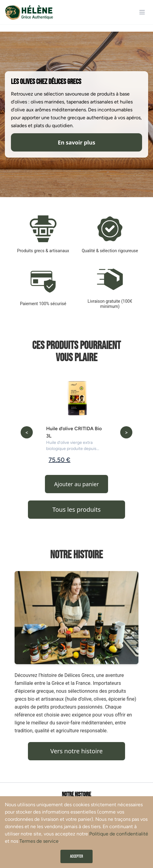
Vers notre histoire (77, 751)
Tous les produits (76, 509)
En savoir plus (76, 142)
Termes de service (39, 841)
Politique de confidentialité (119, 834)
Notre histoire (76, 794)
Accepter (77, 856)
